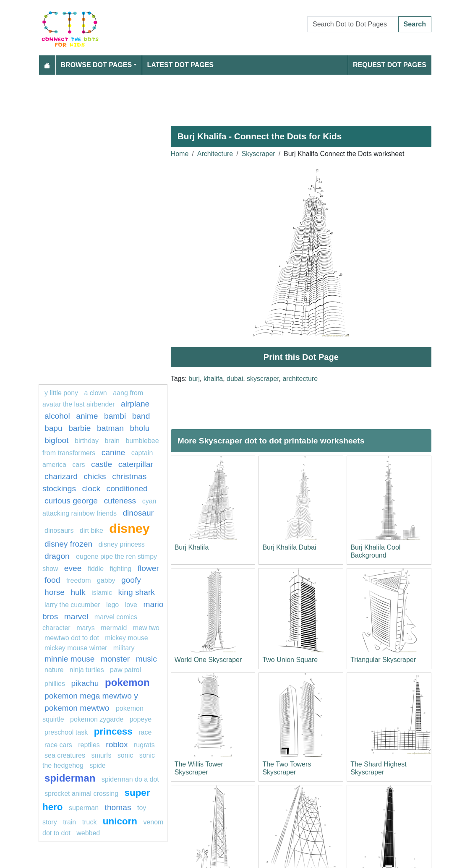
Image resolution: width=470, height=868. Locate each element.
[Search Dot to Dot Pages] (353, 24)
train (69, 822)
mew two (146, 628)
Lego (112, 605)
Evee (73, 568)
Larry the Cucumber (72, 605)
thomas (118, 807)
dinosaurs (59, 530)
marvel (76, 616)
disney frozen (68, 544)
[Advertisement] (235, 97)
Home (180, 154)
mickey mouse (126, 638)
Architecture (215, 154)
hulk (78, 592)
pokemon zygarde (97, 719)
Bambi (115, 416)
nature (54, 670)
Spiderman (70, 778)
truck (90, 822)
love (131, 605)
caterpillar (136, 464)
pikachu (85, 683)
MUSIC (146, 659)
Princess (113, 731)
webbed (88, 833)
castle (102, 464)
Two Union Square (290, 660)
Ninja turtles (87, 670)
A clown (96, 393)
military (124, 648)
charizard (61, 476)
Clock (91, 489)
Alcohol (57, 416)
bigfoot (57, 440)
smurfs (101, 755)
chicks (95, 476)
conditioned (127, 489)
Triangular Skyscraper (383, 660)
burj (194, 379)
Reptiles (89, 745)
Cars (78, 465)
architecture (300, 379)
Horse (55, 592)
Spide (97, 765)
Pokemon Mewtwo (78, 708)
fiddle (96, 569)
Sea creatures (66, 755)
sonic (125, 755)
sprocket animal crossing (81, 794)
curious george (71, 501)
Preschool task (66, 732)
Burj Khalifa (192, 547)
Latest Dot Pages (181, 65)
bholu (140, 428)
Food (52, 580)
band (141, 416)
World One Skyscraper (208, 660)
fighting (121, 569)
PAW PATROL (125, 670)
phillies (55, 684)
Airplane (135, 404)
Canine (114, 452)
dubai (235, 379)
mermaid (114, 628)
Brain (112, 441)
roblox (117, 744)
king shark (136, 592)
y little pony (61, 393)
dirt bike (91, 530)
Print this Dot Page (301, 357)
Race (145, 732)
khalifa (213, 379)
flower (148, 568)
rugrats (144, 745)
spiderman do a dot (130, 779)
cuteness (120, 501)
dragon (58, 556)
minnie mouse (69, 659)
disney (129, 528)
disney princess (122, 544)
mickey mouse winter (76, 648)
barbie (80, 428)
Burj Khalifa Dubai (289, 547)
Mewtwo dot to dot (72, 638)
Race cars (58, 745)
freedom (79, 580)
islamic (102, 593)
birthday (87, 441)
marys (86, 628)
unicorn (120, 821)
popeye (141, 719)
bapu (54, 428)
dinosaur (138, 513)
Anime (87, 416)
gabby (106, 580)
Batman (110, 428)
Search (415, 24)
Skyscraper (258, 154)
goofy (131, 580)
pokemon (127, 682)
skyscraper (263, 379)
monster (115, 659)
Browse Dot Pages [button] (97, 65)
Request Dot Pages (390, 65)
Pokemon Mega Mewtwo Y (91, 696)
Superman (84, 808)
